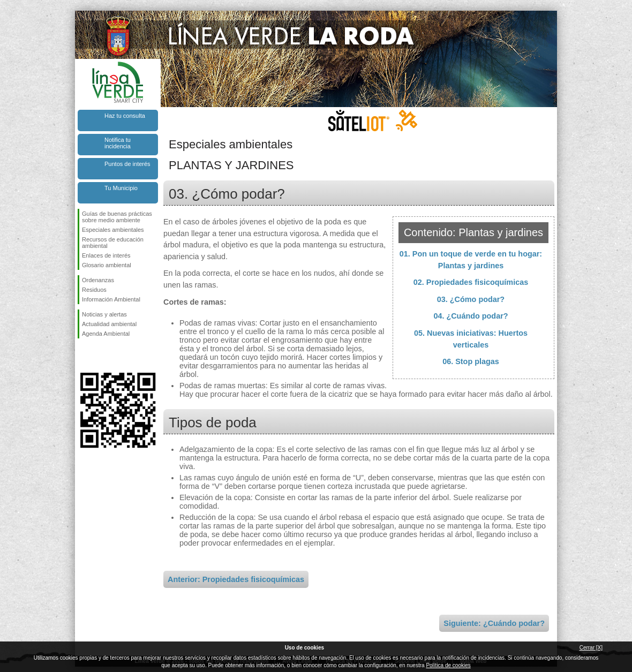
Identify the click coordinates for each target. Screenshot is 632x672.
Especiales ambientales (113, 230)
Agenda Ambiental (106, 334)
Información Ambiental (111, 299)
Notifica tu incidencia (118, 143)
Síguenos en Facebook (84, 356)
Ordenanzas (98, 280)
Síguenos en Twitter (102, 356)
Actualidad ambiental (109, 324)
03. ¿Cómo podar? (471, 299)
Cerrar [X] (591, 648)
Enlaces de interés (106, 255)
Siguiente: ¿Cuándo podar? (494, 623)
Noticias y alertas (104, 314)
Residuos (94, 290)
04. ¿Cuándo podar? (471, 316)
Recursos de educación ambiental (113, 243)
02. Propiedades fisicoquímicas (471, 282)
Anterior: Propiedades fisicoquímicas (236, 579)
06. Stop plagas (471, 361)
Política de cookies (448, 665)
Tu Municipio (121, 188)
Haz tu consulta (125, 116)
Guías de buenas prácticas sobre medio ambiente (117, 217)
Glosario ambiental (107, 265)
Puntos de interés (127, 164)
